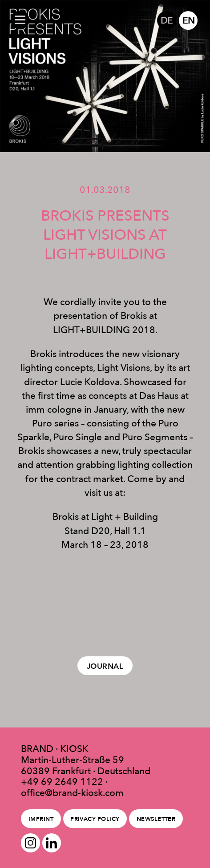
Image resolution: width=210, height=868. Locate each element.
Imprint (41, 819)
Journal (105, 666)
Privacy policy (95, 819)
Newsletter (156, 819)
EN (188, 20)
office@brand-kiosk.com (72, 793)
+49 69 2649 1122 (62, 782)
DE (167, 20)
